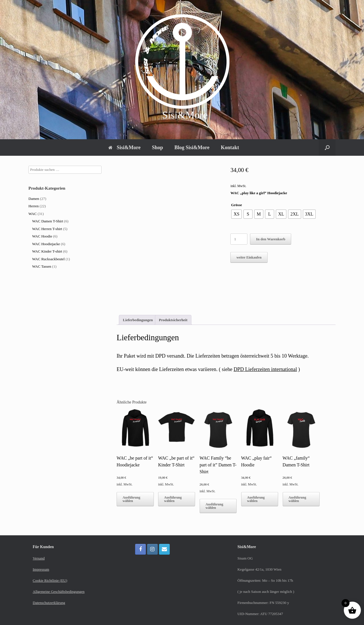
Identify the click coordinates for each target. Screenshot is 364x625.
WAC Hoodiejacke (46, 244)
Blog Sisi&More (192, 147)
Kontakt (230, 147)
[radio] (236, 214)
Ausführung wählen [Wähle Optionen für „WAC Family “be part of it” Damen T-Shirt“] (214, 506)
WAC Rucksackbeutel (48, 259)
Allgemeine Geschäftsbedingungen (59, 592)
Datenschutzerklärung (49, 603)
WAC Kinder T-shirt (47, 251)
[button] (327, 147)
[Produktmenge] (239, 239)
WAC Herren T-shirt (47, 229)
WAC (33, 214)
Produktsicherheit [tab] (173, 320)
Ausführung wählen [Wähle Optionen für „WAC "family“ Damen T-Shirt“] (297, 499)
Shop (157, 147)
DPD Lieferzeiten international (265, 369)
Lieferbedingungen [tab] (138, 320)
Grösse (236, 205)
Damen (34, 199)
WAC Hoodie (42, 236)
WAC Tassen (42, 266)
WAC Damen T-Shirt (48, 221)
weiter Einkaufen (249, 257)
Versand (39, 558)
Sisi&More (125, 147)
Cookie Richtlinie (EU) (50, 580)
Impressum (41, 569)
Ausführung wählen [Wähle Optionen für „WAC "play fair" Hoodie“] (256, 499)
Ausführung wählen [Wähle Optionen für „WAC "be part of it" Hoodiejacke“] (131, 499)
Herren (34, 206)
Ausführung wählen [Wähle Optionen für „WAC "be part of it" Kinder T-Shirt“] (173, 499)
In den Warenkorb (271, 239)
